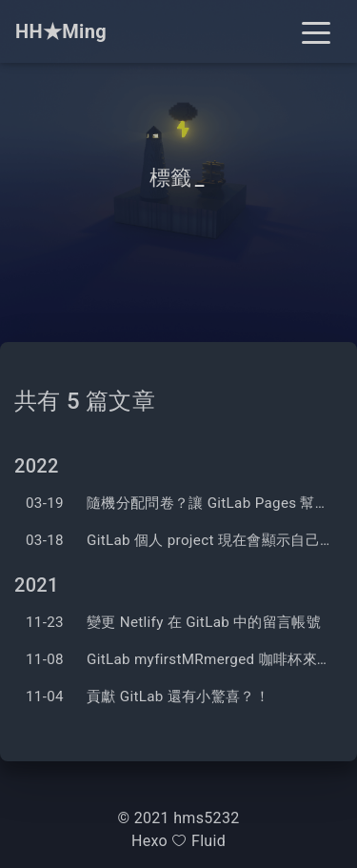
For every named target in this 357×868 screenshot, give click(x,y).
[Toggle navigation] (316, 31)
